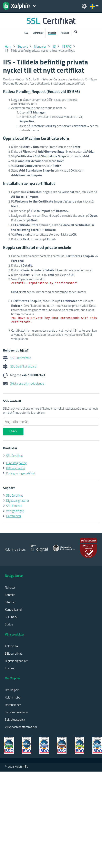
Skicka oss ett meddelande (24, 383)
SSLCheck (11, 617)
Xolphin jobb (13, 697)
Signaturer (38, 33)
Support (52, 33)
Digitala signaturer (18, 500)
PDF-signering (16, 468)
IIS (54, 46)
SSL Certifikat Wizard (20, 366)
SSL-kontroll (14, 506)
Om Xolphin (12, 690)
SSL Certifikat (14, 456)
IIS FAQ (67, 46)
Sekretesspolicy (15, 719)
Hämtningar (14, 516)
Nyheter (10, 587)
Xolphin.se (11, 646)
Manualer (40, 46)
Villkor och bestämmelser (21, 727)
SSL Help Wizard (17, 358)
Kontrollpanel (13, 609)
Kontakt (65, 33)
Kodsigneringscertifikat (21, 473)
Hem (8, 46)
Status (9, 624)
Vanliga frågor (15, 511)
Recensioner (13, 705)
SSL (26, 33)
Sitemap (10, 602)
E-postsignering (16, 463)
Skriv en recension (16, 712)
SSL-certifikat (13, 653)
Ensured (10, 668)
